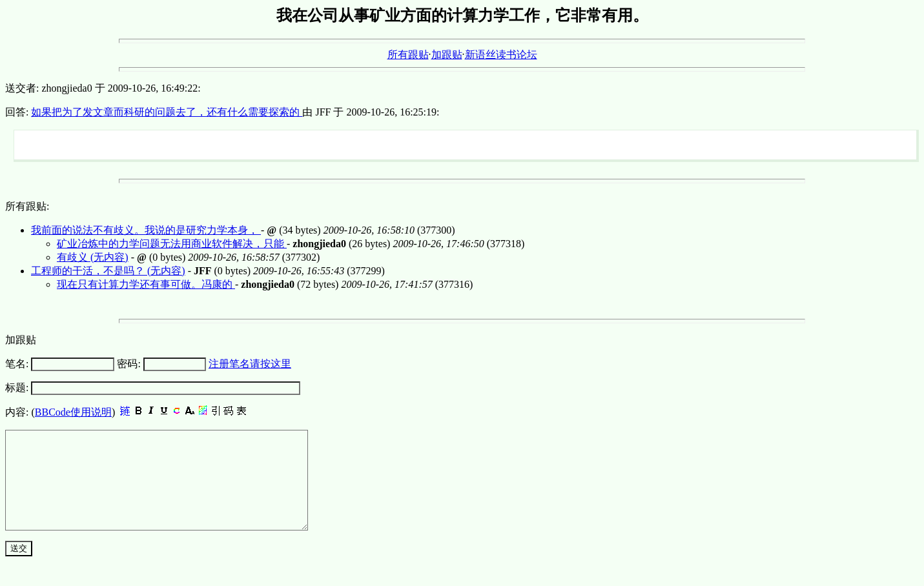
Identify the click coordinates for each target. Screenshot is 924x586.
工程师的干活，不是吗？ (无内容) (108, 271)
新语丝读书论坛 (501, 55)
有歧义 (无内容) (93, 257)
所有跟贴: (27, 206)
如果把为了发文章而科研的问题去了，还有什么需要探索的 (167, 112)
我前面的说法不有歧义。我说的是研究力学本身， (146, 230)
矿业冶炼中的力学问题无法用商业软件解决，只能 (172, 244)
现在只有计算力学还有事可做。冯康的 (146, 284)
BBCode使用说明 (73, 412)
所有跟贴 (408, 55)
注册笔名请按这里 (250, 364)
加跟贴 (447, 55)
